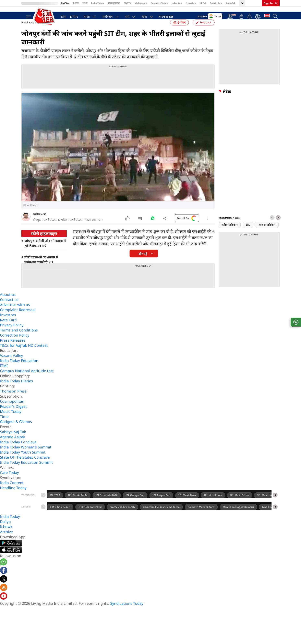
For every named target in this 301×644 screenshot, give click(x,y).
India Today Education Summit (26, 470)
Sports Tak (216, 3)
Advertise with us (15, 313)
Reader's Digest (13, 414)
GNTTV (127, 3)
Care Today (9, 480)
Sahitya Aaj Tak (13, 440)
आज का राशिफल (267, 233)
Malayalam (141, 3)
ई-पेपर (76, 3)
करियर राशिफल (230, 233)
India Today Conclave (18, 450)
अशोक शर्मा (39, 222)
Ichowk (6, 535)
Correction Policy (15, 343)
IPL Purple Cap (161, 503)
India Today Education (19, 368)
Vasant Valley (11, 363)
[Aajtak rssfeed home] (4, 596)
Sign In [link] (268, 3)
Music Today (11, 419)
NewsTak (191, 3)
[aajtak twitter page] (4, 587)
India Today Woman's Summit (26, 455)
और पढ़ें (143, 262)
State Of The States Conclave (25, 465)
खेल (142, 15)
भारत (85, 15)
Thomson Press (13, 399)
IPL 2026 (55, 503)
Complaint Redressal (18, 318)
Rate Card (8, 328)
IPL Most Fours (213, 503)
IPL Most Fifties (240, 503)
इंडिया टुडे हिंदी (114, 3)
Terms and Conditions (19, 338)
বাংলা (85, 3)
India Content (12, 491)
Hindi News (28, 30)
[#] (153, 227)
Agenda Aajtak (13, 445)
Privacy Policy (12, 333)
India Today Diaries (16, 389)
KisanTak (231, 3)
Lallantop (177, 3)
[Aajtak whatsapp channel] (4, 570)
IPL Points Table (78, 503)
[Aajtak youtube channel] (4, 605)
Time (4, 424)
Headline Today (13, 496)
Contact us (9, 307)
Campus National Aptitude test (27, 379)
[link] (275, 3)
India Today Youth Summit (23, 460)
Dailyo (5, 529)
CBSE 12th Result (60, 515)
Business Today (159, 3)
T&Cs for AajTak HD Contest (24, 353)
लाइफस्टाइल (164, 15)
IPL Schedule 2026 (107, 503)
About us (8, 302)
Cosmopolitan (12, 409)
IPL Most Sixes (187, 503)
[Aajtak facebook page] (4, 579)
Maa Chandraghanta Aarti (238, 515)
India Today (98, 3)
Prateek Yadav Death (122, 515)
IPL (248, 233)
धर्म (125, 15)
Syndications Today (127, 611)
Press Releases (13, 348)
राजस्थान (46, 30)
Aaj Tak (65, 3)
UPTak (203, 3)
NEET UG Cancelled (90, 515)
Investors (8, 323)
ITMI (4, 374)
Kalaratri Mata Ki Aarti (201, 515)
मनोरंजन (105, 15)
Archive (6, 540)
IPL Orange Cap (135, 503)
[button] (278, 225)
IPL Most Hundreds (269, 503)
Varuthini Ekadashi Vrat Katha (161, 515)
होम (61, 15)
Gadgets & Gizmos (16, 430)
